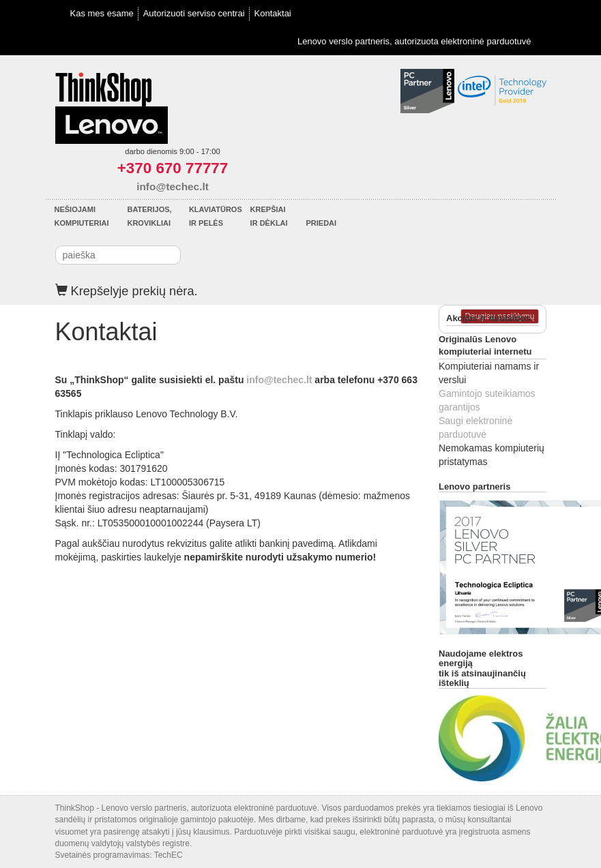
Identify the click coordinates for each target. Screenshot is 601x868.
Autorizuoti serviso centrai (194, 13)
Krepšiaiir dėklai (269, 216)
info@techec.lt (173, 186)
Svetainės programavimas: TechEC (119, 855)
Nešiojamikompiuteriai (82, 216)
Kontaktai (273, 13)
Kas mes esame (102, 13)
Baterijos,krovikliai (149, 216)
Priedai (322, 223)
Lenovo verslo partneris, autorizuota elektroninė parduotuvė (414, 41)
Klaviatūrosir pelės (216, 216)
